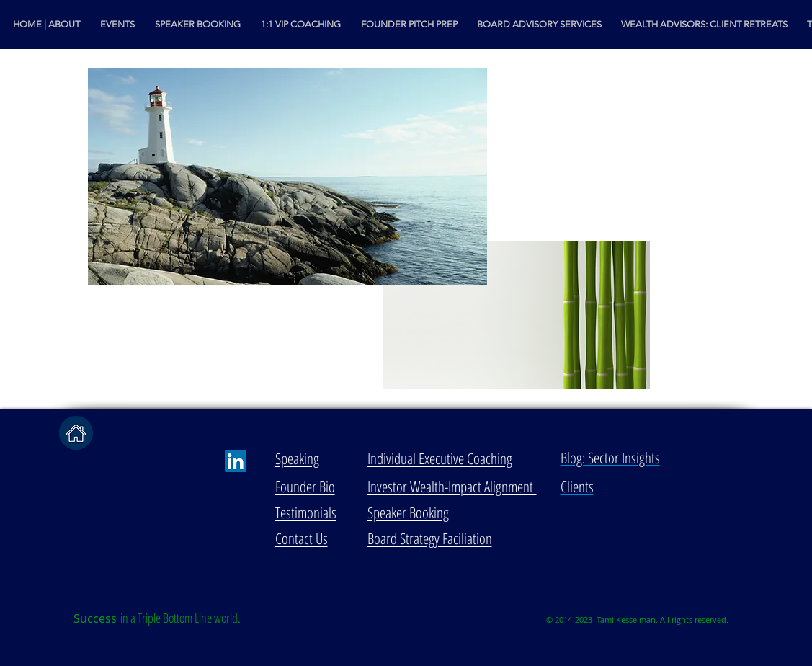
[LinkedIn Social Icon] (236, 461)
